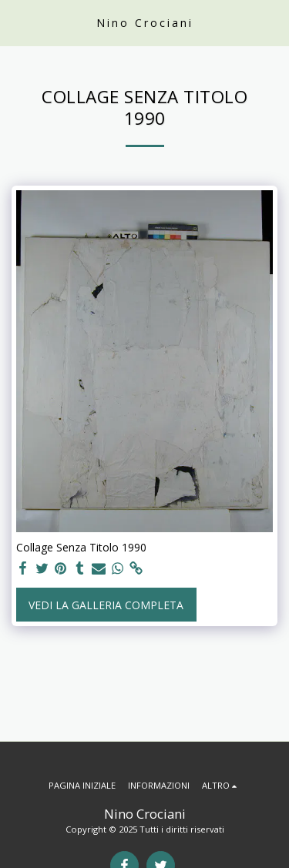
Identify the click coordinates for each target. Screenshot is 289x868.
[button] (17, 22)
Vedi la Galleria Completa (106, 605)
